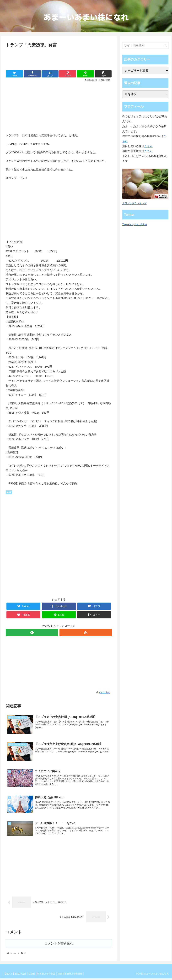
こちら (148, 146)
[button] (165, 45)
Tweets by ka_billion (134, 224)
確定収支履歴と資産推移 (75, 975)
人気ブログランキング (134, 203)
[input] (145, 45)
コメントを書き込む (59, 945)
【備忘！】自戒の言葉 (16, 975)
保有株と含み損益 (50, 975)
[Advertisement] (59, 58)
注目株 (34, 975)
